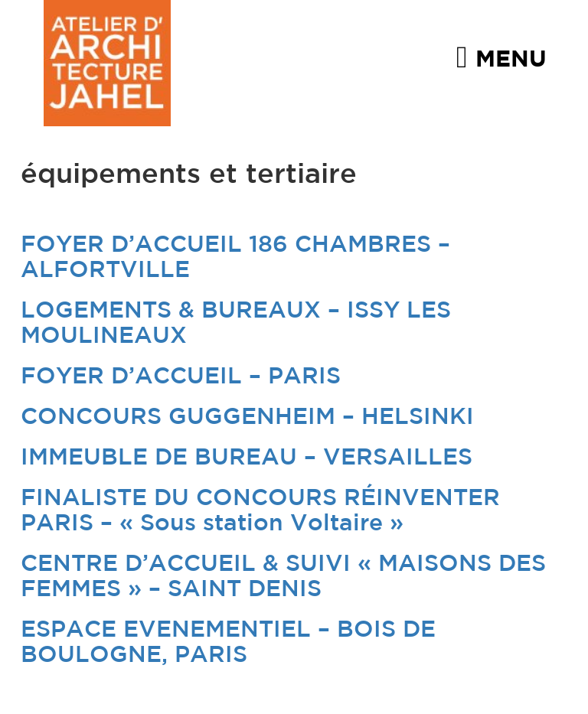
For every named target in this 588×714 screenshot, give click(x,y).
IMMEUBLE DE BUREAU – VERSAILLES (247, 458)
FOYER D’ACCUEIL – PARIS (181, 377)
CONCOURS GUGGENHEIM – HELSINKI (247, 417)
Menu (501, 56)
